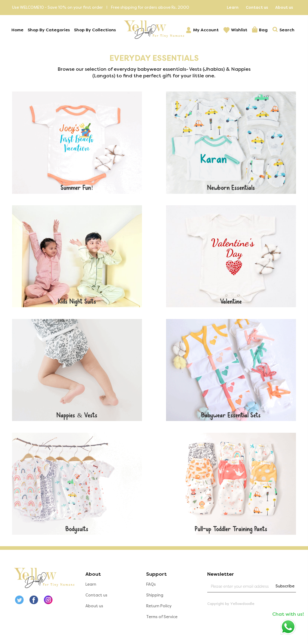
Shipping (155, 597)
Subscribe (284, 588)
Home (18, 30)
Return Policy (159, 608)
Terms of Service (162, 619)
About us (284, 7)
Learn (233, 7)
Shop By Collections (95, 30)
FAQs (151, 586)
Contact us (257, 7)
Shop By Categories (49, 30)
